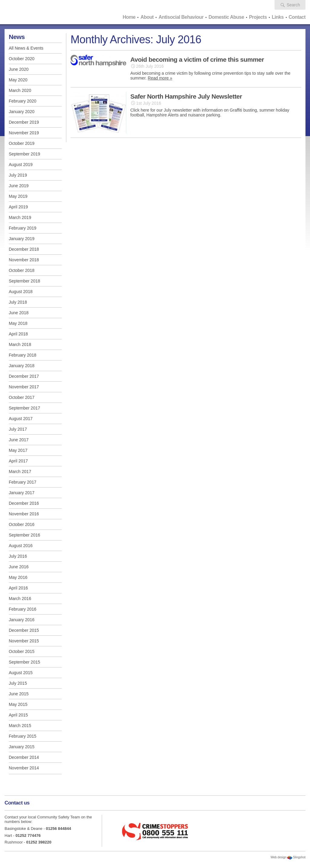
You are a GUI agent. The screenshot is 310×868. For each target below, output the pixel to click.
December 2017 (24, 376)
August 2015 (21, 673)
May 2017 (18, 450)
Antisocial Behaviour (181, 17)
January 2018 (22, 366)
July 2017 (18, 429)
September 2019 (25, 154)
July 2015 (18, 683)
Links (278, 17)
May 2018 (18, 323)
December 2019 (24, 122)
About (147, 17)
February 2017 (23, 482)
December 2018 (24, 249)
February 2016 (23, 609)
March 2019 (20, 217)
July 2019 (18, 175)
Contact (297, 17)
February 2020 (23, 101)
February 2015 (23, 736)
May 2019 (18, 196)
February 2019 (23, 228)
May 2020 (18, 80)
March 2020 (20, 90)
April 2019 (18, 207)
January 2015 (22, 747)
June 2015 (19, 694)
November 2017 (24, 387)
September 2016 (25, 535)
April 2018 (18, 334)
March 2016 (20, 599)
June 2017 (19, 440)
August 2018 (21, 292)
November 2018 (24, 260)
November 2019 (24, 133)
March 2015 (20, 726)
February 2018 (23, 355)
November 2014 (24, 768)
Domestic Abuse (226, 17)
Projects (258, 17)
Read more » (160, 78)
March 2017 (20, 472)
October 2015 (22, 651)
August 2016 (21, 546)
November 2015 (24, 641)
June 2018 (19, 313)
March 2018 (20, 344)
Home (129, 17)
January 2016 (22, 620)
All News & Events (26, 48)
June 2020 (19, 69)
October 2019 (22, 143)
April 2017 (18, 461)
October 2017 (22, 397)
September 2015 (25, 662)
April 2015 (18, 715)
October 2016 (22, 524)
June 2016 (19, 567)
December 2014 (24, 757)
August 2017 (21, 419)
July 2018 (18, 302)
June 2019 (19, 186)
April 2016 (18, 588)
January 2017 (22, 493)
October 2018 (22, 270)
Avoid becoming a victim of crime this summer (197, 59)
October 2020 (22, 59)
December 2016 (24, 503)
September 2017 (25, 408)
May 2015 (18, 704)
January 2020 (22, 112)
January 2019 (22, 239)
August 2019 (21, 165)
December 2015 (24, 630)
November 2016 (24, 514)
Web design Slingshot (288, 857)
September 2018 (25, 281)
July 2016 (18, 556)
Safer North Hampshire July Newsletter (186, 96)
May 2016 (18, 577)
